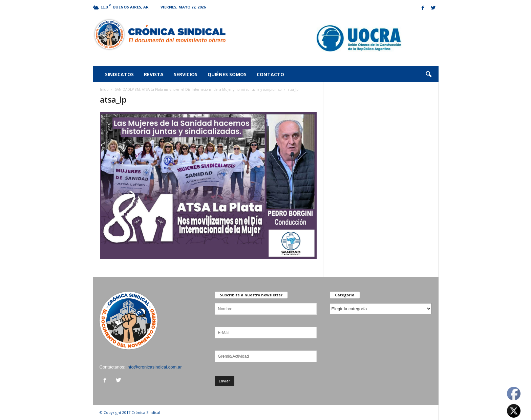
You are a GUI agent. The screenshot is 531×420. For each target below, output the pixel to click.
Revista (154, 74)
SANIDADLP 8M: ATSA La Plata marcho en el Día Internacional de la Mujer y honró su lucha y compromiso (198, 89)
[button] (428, 75)
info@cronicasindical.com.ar (154, 367)
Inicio (104, 89)
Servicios (186, 74)
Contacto (270, 74)
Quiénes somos (227, 74)
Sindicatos (119, 74)
